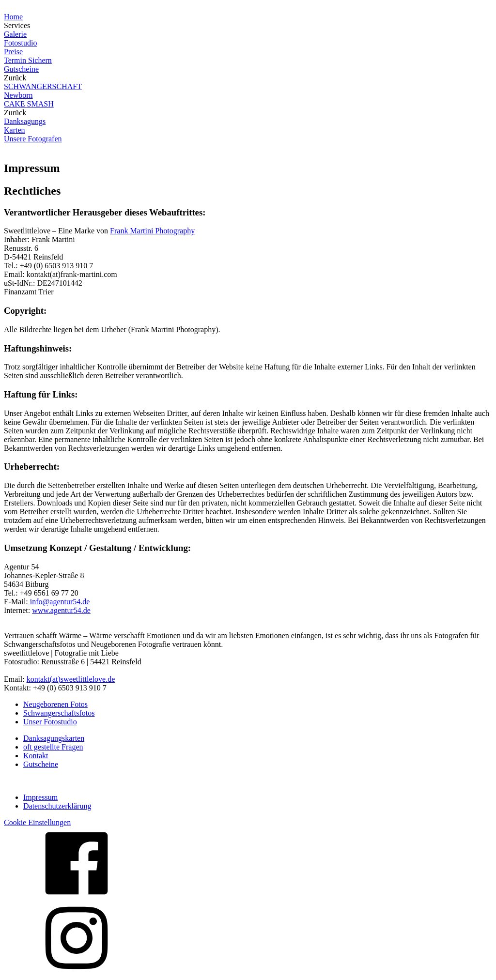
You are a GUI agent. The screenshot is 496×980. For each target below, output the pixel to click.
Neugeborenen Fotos (55, 704)
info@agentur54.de (59, 602)
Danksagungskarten (54, 738)
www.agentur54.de (61, 610)
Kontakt (36, 756)
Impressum (40, 797)
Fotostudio (20, 43)
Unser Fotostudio (50, 722)
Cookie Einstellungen (37, 822)
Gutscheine (41, 764)
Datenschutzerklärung (57, 806)
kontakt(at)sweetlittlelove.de (71, 679)
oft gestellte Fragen (53, 747)
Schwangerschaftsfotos (59, 713)
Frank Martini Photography (152, 231)
